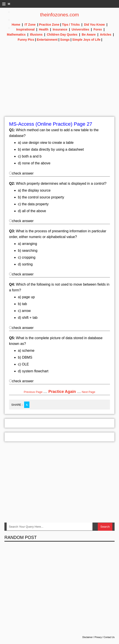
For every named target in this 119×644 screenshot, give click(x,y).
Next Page (89, 392)
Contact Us (109, 637)
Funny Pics (26, 40)
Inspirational (25, 29)
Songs (65, 40)
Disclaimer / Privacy (92, 637)
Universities (80, 29)
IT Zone (30, 25)
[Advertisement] (59, 86)
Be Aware (89, 35)
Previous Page (33, 392)
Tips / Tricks (71, 25)
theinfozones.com (59, 15)
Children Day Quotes (62, 35)
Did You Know (94, 25)
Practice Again (62, 392)
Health (44, 29)
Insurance (60, 29)
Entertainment (47, 40)
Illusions (36, 35)
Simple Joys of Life (86, 40)
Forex (98, 29)
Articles (106, 35)
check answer (21, 173)
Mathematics (16, 35)
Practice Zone (49, 25)
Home (16, 25)
